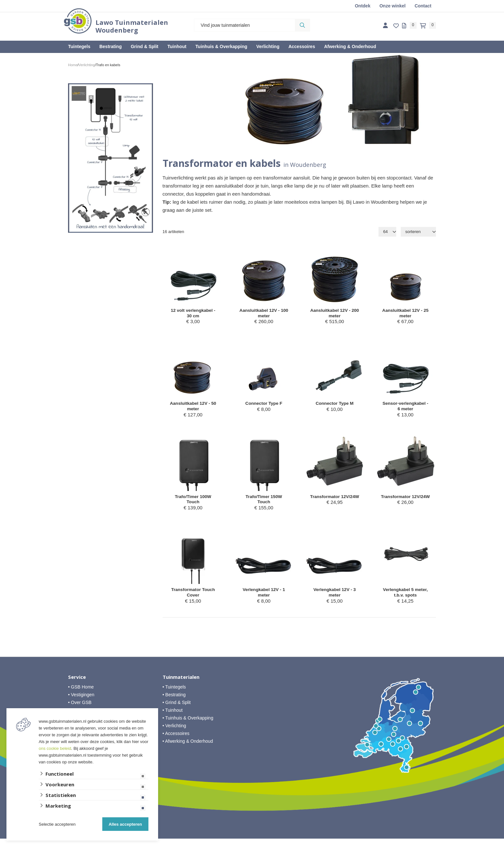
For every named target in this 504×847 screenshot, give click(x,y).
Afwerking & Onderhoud (350, 46)
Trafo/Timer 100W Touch (193, 505)
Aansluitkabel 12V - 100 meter (264, 314)
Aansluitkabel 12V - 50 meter (193, 409)
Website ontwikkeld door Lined (252, 844)
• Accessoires (176, 742)
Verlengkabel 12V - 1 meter (264, 600)
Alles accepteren (125, 824)
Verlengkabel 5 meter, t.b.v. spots (405, 600)
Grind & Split (145, 46)
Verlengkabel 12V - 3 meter (334, 600)
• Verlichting (174, 734)
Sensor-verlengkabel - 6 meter (406, 409)
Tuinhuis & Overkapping (222, 46)
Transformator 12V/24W (335, 505)
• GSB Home (81, 695)
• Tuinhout (173, 719)
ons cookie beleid (55, 748)
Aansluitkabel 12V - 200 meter (335, 314)
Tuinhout (177, 46)
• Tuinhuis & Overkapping (188, 726)
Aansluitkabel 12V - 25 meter (406, 314)
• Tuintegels (174, 695)
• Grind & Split (177, 711)
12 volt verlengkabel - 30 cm (193, 314)
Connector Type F (264, 406)
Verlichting (268, 46)
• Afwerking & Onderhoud (188, 750)
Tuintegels (79, 46)
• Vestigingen (81, 703)
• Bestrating (174, 703)
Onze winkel (393, 6)
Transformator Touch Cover (193, 600)
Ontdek (363, 6)
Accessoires (302, 46)
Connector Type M (335, 406)
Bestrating (111, 46)
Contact (423, 6)
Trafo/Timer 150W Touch (264, 505)
